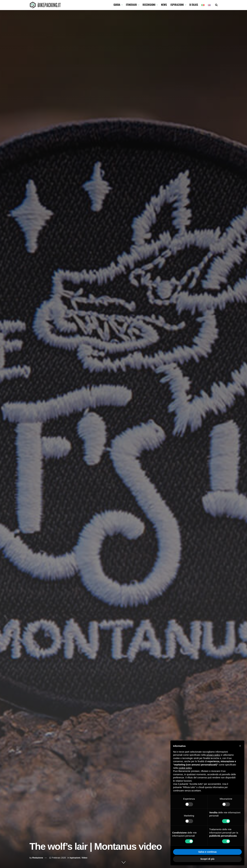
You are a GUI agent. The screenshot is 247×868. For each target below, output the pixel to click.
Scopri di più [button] (207, 859)
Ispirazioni (177, 5)
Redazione (38, 858)
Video (84, 858)
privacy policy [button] (213, 755)
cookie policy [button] (185, 768)
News (164, 5)
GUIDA (117, 5)
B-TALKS (194, 5)
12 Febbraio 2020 (57, 858)
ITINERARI (131, 5)
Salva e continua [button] (207, 852)
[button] (240, 746)
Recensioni (149, 5)
